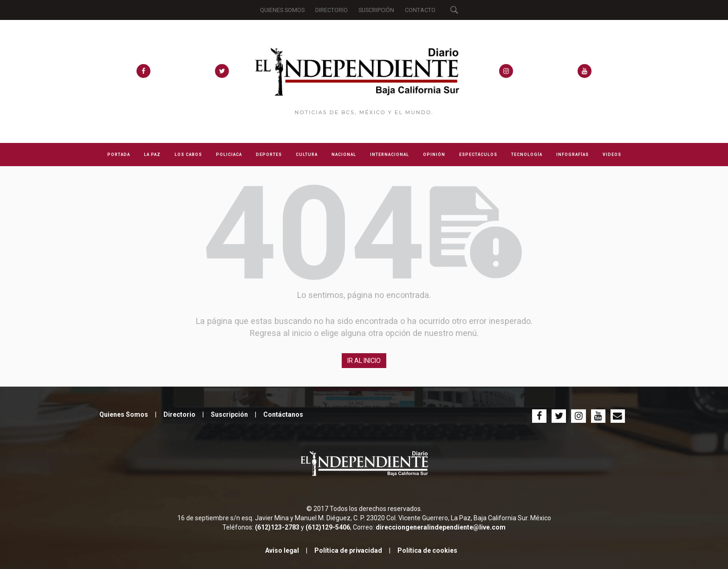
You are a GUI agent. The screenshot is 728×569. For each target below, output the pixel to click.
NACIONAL (344, 155)
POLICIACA (229, 155)
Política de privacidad (348, 550)
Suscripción (229, 414)
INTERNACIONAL (390, 155)
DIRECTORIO (331, 10)
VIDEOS (612, 155)
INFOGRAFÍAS (572, 155)
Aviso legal (282, 550)
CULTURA (307, 155)
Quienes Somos (124, 414)
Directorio (179, 414)
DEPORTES (269, 155)
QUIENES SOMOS (282, 10)
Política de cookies (427, 550)
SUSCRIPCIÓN (376, 10)
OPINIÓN (434, 155)
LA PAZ (152, 155)
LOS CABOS (188, 155)
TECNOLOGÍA (527, 155)
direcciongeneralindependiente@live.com (441, 527)
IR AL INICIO (364, 361)
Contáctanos (283, 414)
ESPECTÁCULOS (478, 155)
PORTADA (119, 155)
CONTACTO (420, 10)
